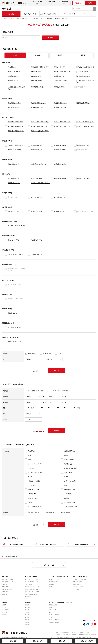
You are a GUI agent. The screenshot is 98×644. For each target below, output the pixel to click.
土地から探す (5, 584)
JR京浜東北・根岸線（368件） (40, 67)
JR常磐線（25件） (37, 72)
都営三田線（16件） (37, 178)
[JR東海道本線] (75, 76)
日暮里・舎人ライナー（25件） (41, 183)
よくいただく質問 (56, 635)
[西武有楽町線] (29, 145)
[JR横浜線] (29, 82)
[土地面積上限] (56, 397)
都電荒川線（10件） (14, 183)
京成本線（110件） (14, 211)
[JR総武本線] (6, 72)
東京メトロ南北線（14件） (16, 131)
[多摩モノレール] (6, 342)
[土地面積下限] (33, 397)
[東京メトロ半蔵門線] (75, 127)
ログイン (91, 3)
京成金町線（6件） (60, 211)
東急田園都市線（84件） (39, 103)
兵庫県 (27, 622)
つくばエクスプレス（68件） (17, 226)
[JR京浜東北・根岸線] (29, 67)
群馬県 (27, 615)
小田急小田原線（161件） (16, 254)
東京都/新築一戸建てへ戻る (12, 556)
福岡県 (27, 625)
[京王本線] (6, 197)
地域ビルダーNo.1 (77, 582)
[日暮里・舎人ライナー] (29, 183)
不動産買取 (52, 607)
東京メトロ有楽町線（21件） (63, 126)
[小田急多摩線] (29, 254)
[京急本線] (6, 240)
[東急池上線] (6, 108)
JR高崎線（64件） (37, 76)
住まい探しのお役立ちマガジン (49, 14)
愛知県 (27, 617)
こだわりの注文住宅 (78, 589)
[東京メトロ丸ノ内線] (29, 122)
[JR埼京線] (6, 76)
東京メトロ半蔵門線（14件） (86, 126)
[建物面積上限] (56, 402)
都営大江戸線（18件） (84, 178)
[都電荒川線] (6, 183)
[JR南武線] (6, 82)
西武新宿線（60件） (60, 145)
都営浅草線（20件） (14, 178)
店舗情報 (28, 602)
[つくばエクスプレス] (6, 226)
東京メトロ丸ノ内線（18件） (40, 122)
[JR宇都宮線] (52, 76)
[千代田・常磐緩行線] (52, 72)
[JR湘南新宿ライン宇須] (75, 82)
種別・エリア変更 (54, 565)
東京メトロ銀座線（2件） (16, 122)
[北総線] (6, 313)
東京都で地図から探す (81, 544)
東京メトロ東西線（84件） (16, 126)
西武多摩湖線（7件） (38, 150)
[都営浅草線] (6, 179)
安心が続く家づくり (30, 584)
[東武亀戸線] (52, 164)
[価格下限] (33, 359)
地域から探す (14, 641)
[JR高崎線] (29, 76)
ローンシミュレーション (32, 579)
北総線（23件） (13, 313)
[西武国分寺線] (6, 150)
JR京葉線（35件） (83, 72)
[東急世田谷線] (52, 103)
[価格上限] (54, 359)
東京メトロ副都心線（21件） (40, 131)
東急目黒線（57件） (83, 103)
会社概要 (4, 605)
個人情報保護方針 (65, 632)
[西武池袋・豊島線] (6, 145)
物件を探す (11, 14)
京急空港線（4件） (37, 240)
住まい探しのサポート (30, 14)
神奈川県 (38, 55)
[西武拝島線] (52, 150)
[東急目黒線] (75, 103)
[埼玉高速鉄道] (6, 328)
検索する (51, 37)
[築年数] (33, 419)
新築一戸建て (52, 610)
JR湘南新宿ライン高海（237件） (16, 88)
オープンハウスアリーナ (55, 620)
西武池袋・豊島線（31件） (16, 145)
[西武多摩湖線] (29, 150)
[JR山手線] (6, 67)
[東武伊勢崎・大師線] (29, 164)
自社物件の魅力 (77, 584)
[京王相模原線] (52, 197)
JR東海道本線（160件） (85, 76)
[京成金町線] (52, 212)
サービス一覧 (5, 607)
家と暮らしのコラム (54, 579)
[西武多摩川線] (75, 145)
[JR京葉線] (75, 72)
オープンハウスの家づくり (79, 579)
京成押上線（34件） (37, 211)
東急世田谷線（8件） (61, 103)
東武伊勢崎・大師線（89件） (40, 164)
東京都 (27, 605)
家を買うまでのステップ (32, 582)
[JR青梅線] (52, 88)
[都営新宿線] (52, 179)
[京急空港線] (29, 240)
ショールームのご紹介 (78, 587)
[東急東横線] (6, 103)
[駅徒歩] (33, 414)
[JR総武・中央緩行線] (75, 67)
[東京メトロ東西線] (6, 127)
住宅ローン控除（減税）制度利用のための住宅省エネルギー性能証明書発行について (73, 637)
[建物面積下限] (33, 402)
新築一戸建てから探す (7, 579)
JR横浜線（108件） (37, 81)
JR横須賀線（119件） (61, 81)
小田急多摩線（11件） (38, 254)
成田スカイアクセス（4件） (86, 211)
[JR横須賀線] (52, 82)
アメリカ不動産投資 (54, 615)
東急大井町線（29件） (38, 108)
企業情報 (4, 602)
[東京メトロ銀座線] (6, 122)
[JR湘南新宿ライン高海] (6, 88)
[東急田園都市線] (29, 103)
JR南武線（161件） (14, 81)
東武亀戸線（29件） (60, 164)
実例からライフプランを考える (33, 587)
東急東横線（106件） (14, 103)
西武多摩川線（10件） (84, 145)
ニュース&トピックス (7, 610)
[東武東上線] (6, 164)
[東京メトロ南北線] (6, 131)
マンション (52, 612)
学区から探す (5, 592)
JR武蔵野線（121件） (38, 87)
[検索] (94, 9)
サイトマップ (55, 632)
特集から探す (5, 594)
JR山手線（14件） (14, 67)
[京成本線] (6, 212)
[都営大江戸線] (75, 179)
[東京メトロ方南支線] (52, 122)
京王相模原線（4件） (61, 197)
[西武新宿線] (52, 145)
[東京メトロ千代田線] (29, 127)
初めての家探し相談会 (31, 594)
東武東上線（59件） (14, 164)
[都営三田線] (29, 179)
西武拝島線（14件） (60, 150)
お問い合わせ (66, 635)
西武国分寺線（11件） (15, 150)
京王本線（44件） (13, 197)
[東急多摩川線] (52, 108)
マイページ (87, 14)
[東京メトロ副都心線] (29, 131)
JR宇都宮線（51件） (60, 76)
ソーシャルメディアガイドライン (80, 632)
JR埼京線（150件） (14, 76)
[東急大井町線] (29, 108)
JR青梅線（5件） (59, 87)
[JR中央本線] (52, 67)
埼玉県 (60, 55)
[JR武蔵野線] (29, 88)
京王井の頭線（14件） (38, 197)
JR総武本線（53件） (14, 72)
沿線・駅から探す (38, 641)
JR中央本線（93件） (60, 67)
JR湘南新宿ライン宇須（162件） (86, 82)
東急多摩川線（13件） (61, 108)
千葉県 (83, 55)
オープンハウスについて (68, 14)
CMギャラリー (5, 612)
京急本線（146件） (14, 240)
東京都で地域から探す (17, 544)
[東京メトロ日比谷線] (75, 122)
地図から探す (63, 641)
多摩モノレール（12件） (15, 342)
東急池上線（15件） (14, 108)
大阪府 (27, 620)
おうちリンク (52, 617)
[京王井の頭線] (29, 197)
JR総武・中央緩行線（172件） (87, 67)
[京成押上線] (29, 212)
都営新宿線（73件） (60, 178)
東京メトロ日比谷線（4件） (86, 122)
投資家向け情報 (53, 605)
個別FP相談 (28, 597)
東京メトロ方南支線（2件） (63, 122)
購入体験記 (52, 584)
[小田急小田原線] (6, 254)
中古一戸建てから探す (7, 582)
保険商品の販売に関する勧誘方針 (87, 635)
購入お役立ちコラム (54, 582)
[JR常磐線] (29, 72)
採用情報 (4, 615)
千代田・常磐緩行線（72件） (63, 72)
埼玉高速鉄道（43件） (15, 327)
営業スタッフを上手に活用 (32, 592)
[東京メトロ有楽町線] (52, 127)
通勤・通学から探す (87, 641)
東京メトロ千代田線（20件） (40, 126)
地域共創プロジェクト (55, 622)
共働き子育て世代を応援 (32, 589)
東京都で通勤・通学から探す (49, 544)
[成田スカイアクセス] (75, 212)
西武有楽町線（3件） (38, 145)
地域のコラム (52, 587)
